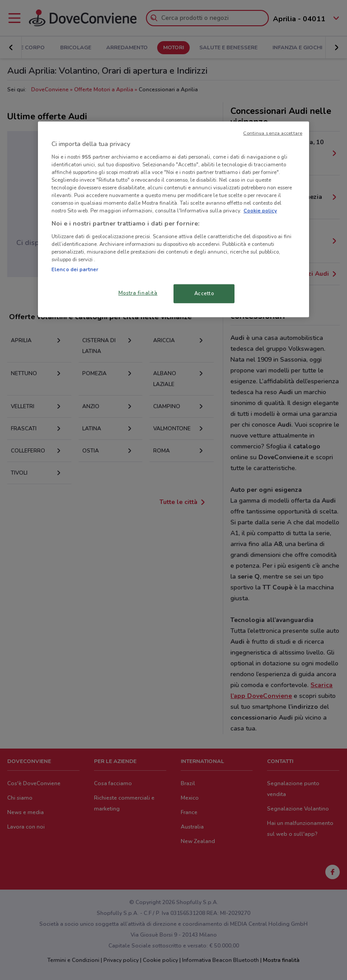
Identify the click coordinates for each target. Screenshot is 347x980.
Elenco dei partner (75, 269)
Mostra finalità (138, 293)
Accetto (204, 293)
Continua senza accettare (273, 133)
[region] (173, 219)
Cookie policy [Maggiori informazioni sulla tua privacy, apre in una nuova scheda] (260, 211)
